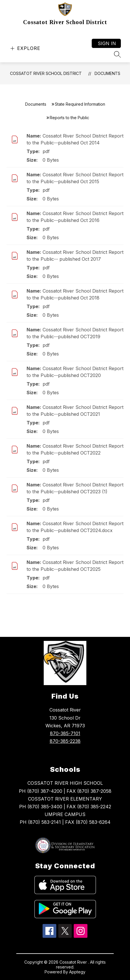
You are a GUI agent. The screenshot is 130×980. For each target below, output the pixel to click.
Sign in (107, 43)
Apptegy (77, 972)
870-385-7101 (65, 733)
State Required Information (80, 104)
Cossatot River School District (46, 73)
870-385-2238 (65, 741)
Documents (107, 73)
